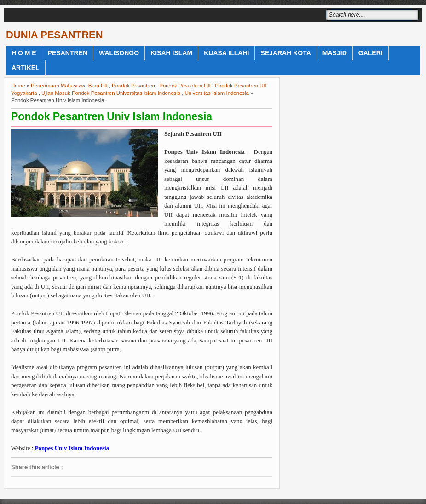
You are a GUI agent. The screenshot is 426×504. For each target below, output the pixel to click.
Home (18, 86)
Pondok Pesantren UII (185, 86)
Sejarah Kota (285, 53)
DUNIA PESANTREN (55, 35)
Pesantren (68, 53)
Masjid (335, 53)
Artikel (26, 68)
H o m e (24, 53)
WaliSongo (119, 53)
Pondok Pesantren (133, 86)
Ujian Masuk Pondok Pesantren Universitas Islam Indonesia (111, 93)
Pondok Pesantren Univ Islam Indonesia (112, 116)
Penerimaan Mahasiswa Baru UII (69, 86)
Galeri (371, 53)
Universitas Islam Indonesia (217, 93)
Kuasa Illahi (226, 53)
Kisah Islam (171, 53)
